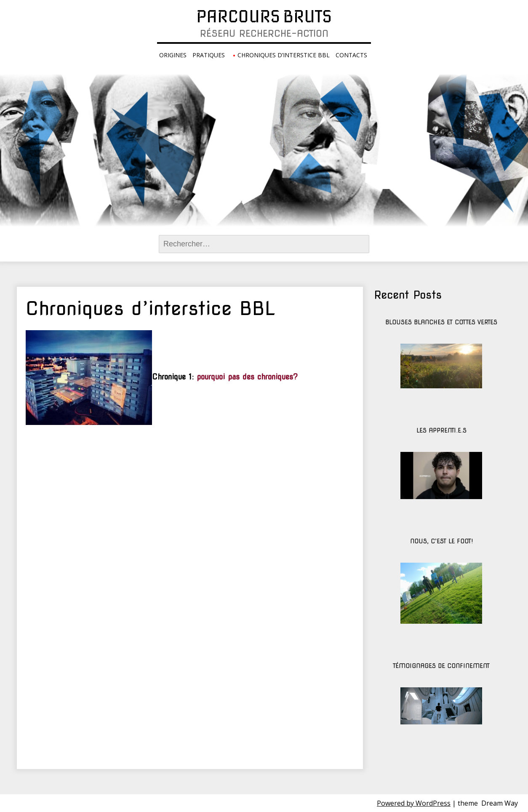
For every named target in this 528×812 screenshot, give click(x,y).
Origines (173, 55)
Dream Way (500, 803)
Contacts (351, 55)
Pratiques (209, 55)
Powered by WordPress (414, 803)
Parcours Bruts (264, 17)
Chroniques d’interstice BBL (284, 55)
